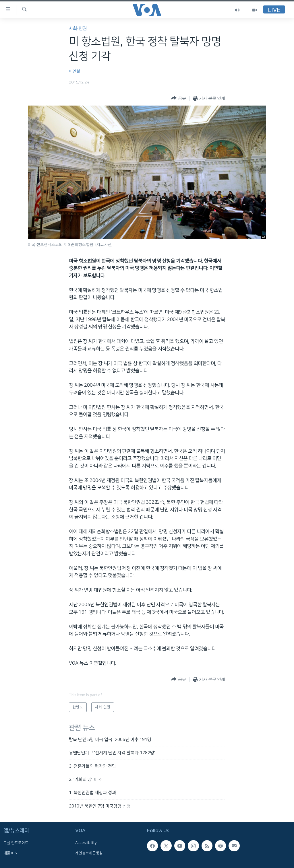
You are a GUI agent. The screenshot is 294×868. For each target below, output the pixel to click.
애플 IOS (10, 853)
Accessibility (86, 843)
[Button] (178, 98)
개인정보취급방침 (89, 853)
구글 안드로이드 (16, 843)
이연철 (75, 71)
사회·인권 (78, 29)
